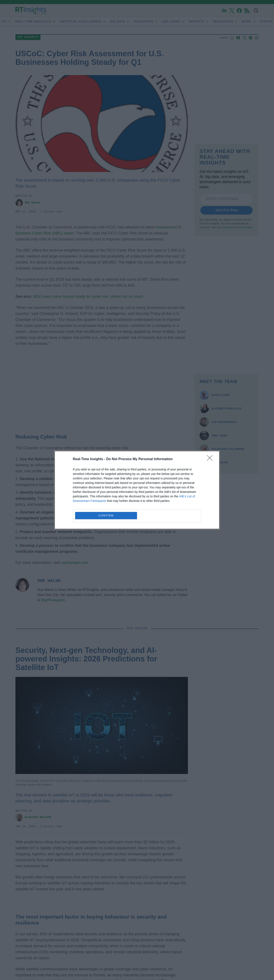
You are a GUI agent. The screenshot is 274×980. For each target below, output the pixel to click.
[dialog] (137, 490)
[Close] (211, 459)
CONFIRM (106, 516)
